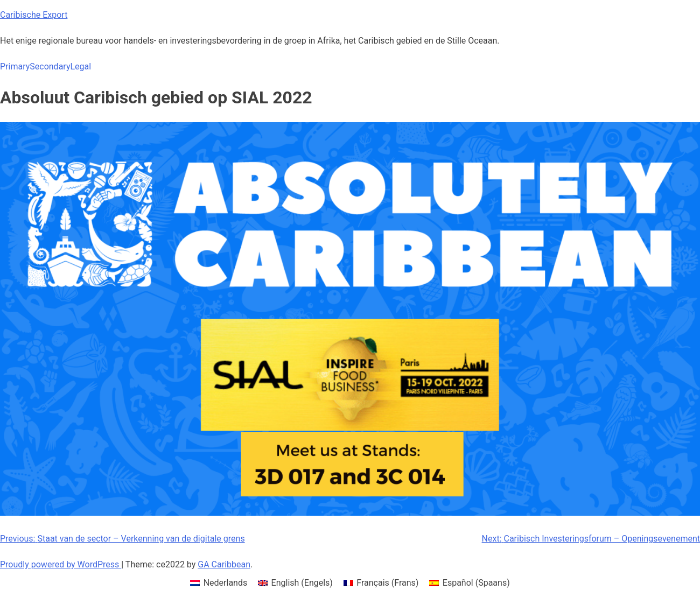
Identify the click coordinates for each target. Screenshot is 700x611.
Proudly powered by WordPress (61, 564)
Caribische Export (34, 15)
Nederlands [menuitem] (226, 583)
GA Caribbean (224, 564)
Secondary (50, 66)
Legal (80, 66)
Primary (15, 66)
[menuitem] (219, 583)
